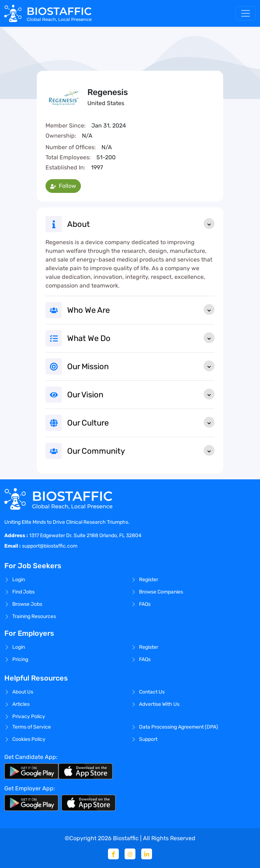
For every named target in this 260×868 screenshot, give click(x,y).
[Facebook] (113, 854)
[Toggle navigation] (246, 13)
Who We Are (141, 310)
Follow (63, 186)
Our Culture (141, 422)
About (141, 224)
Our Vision (141, 394)
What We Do (141, 338)
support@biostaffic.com (50, 546)
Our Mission (141, 366)
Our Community (141, 450)
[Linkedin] (147, 854)
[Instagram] (130, 854)
